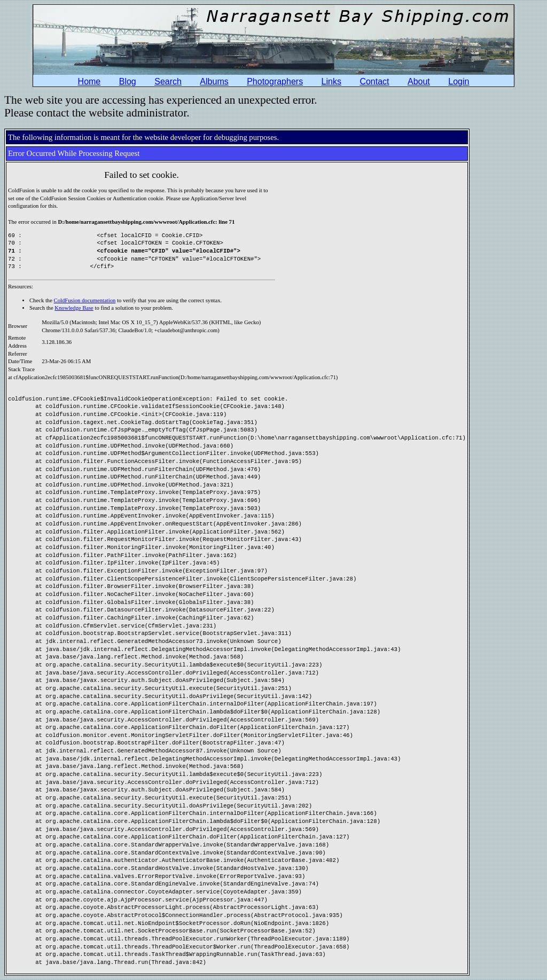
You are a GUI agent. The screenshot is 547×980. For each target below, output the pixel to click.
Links (331, 81)
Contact (374, 81)
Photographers (275, 81)
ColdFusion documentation (85, 300)
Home (89, 81)
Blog (128, 81)
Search (168, 81)
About (419, 81)
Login (459, 81)
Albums (214, 81)
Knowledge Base (74, 308)
